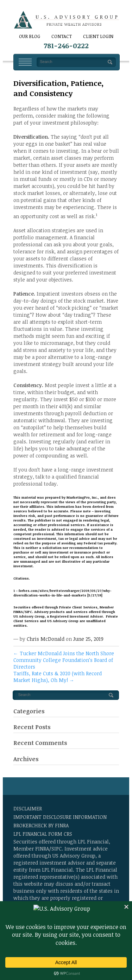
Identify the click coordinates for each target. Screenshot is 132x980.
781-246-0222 (66, 46)
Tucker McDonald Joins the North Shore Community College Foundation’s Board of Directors (64, 660)
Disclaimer (28, 808)
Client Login (98, 36)
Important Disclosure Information (60, 817)
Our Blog (30, 36)
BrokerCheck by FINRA (41, 825)
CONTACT (62, 36)
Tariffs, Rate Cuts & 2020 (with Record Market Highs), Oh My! (58, 677)
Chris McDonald (46, 639)
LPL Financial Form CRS (43, 834)
